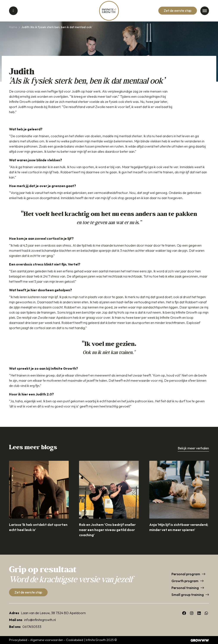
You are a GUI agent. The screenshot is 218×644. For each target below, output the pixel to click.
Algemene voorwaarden (47, 640)
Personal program (186, 574)
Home (13, 27)
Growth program (185, 581)
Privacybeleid (18, 640)
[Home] (109, 11)
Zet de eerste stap (178, 11)
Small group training (188, 595)
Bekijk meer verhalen (193, 448)
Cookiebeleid (75, 640)
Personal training (185, 588)
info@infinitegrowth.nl (40, 620)
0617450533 (32, 627)
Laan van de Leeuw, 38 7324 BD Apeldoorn (53, 613)
